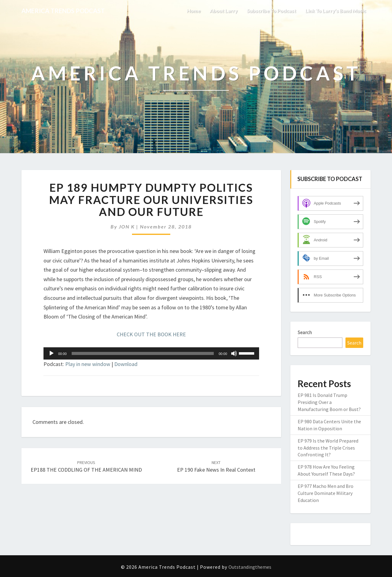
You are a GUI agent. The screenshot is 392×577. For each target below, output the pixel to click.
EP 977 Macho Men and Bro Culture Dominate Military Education (326, 493)
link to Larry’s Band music (336, 11)
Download (126, 364)
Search (305, 332)
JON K (127, 226)
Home (194, 11)
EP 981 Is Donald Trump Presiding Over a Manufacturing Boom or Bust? (329, 402)
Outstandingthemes (250, 567)
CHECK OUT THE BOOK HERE (151, 334)
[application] (151, 353)
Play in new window (88, 364)
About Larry (224, 11)
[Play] (51, 353)
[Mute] (234, 353)
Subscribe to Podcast (271, 11)
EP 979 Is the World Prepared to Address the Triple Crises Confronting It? (328, 448)
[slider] (143, 353)
